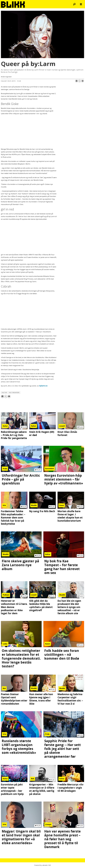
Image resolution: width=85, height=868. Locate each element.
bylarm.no (43, 386)
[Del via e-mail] (82, 81)
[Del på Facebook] (77, 81)
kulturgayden (14, 393)
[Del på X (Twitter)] (80, 81)
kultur (4, 393)
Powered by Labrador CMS (43, 865)
